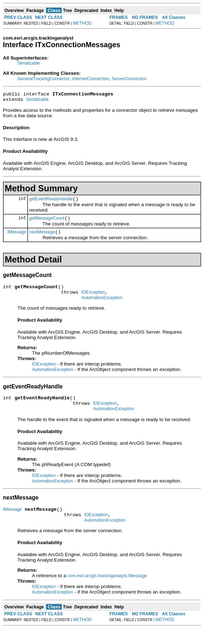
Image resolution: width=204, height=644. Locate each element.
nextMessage (42, 237)
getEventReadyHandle (51, 202)
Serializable (29, 63)
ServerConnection (129, 79)
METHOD (82, 23)
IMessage (17, 237)
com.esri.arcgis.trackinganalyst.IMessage (107, 591)
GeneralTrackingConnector (44, 79)
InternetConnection (91, 79)
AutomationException (102, 306)
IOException (93, 300)
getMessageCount (47, 223)
